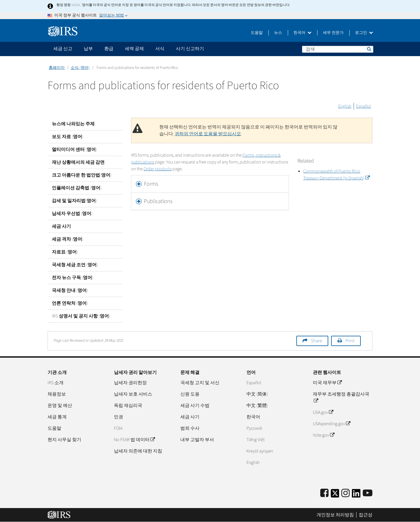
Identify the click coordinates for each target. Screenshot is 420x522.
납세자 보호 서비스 (133, 394)
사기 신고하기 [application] (190, 49)
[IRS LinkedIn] (356, 495)
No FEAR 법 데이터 (134, 440)
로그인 (364, 33)
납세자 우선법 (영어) (72, 214)
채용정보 (57, 394)
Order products (158, 169)
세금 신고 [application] (63, 49)
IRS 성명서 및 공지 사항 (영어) (81, 316)
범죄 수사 (190, 428)
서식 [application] (160, 49)
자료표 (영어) (65, 252)
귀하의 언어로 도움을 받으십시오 (208, 134)
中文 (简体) (257, 394)
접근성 (366, 515)
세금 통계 (57, 417)
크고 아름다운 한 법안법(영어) (82, 175)
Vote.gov (324, 435)
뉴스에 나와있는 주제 (73, 124)
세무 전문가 (333, 33)
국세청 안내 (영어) (70, 290)
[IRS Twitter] (335, 495)
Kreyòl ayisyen (260, 451)
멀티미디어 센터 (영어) (74, 150)
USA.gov (323, 412)
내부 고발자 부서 (197, 440)
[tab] (210, 184)
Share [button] (316, 341)
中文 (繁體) (257, 406)
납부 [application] (88, 49)
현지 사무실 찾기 (64, 440)
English (345, 106)
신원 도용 (190, 394)
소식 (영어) (80, 68)
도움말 (257, 33)
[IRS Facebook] (324, 493)
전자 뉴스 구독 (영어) (73, 278)
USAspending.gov (332, 424)
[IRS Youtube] (368, 493)
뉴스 (278, 33)
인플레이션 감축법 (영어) (77, 188)
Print (350, 341)
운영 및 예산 (60, 406)
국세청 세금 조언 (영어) (75, 265)
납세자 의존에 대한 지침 (138, 451)
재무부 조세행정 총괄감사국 (341, 398)
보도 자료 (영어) (68, 137)
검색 (369, 49)
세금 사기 (61, 226)
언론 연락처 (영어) (70, 303)
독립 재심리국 (128, 406)
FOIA (118, 428)
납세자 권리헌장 (130, 383)
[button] (210, 184)
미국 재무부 (327, 383)
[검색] (338, 49)
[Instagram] (345, 493)
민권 (119, 417)
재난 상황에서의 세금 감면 (78, 162)
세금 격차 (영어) (68, 239)
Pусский (254, 428)
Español (364, 106)
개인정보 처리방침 (335, 515)
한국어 (302, 33)
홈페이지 (57, 68)
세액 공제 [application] (134, 49)
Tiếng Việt (256, 440)
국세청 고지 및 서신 (200, 383)
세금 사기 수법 (195, 406)
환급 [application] (109, 49)
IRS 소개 (56, 383)
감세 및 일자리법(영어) (74, 201)
